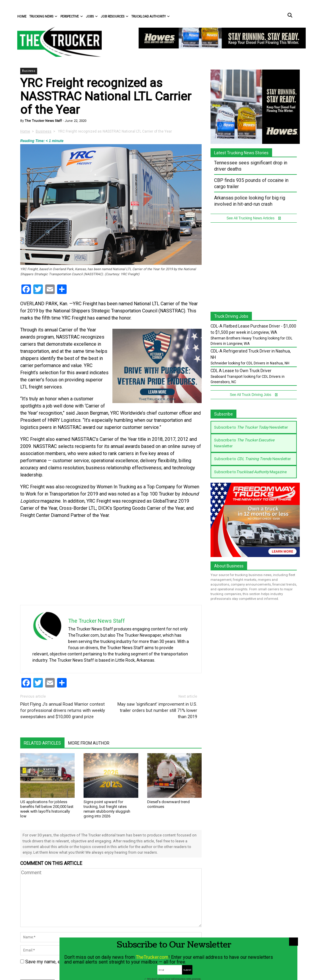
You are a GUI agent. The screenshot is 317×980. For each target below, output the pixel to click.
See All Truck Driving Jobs (254, 395)
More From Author (89, 743)
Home (22, 16)
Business (29, 71)
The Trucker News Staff (43, 121)
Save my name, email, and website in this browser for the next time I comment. (107, 962)
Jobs (92, 16)
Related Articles (42, 743)
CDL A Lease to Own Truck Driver (241, 371)
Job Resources (115, 16)
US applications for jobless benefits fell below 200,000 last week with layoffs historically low (47, 809)
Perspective (72, 16)
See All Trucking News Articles (254, 218)
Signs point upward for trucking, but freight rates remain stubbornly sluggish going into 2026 (107, 809)
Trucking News (43, 16)
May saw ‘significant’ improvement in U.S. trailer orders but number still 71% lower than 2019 (157, 710)
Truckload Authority (151, 16)
